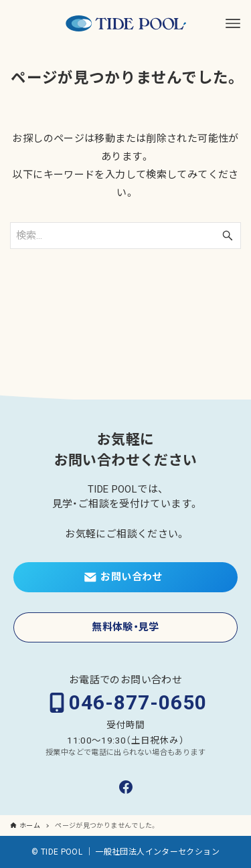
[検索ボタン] (228, 236)
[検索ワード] (125, 236)
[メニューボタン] (233, 23)
